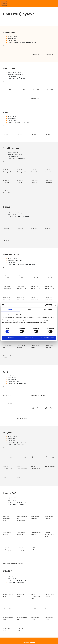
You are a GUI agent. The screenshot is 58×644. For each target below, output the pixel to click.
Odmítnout (11, 338)
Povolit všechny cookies (47, 338)
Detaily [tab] (29, 309)
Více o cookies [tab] (48, 309)
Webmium (32, 643)
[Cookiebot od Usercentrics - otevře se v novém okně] (46, 305)
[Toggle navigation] (55, 3)
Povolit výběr (29, 338)
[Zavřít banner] (56, 305)
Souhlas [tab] (10, 309)
